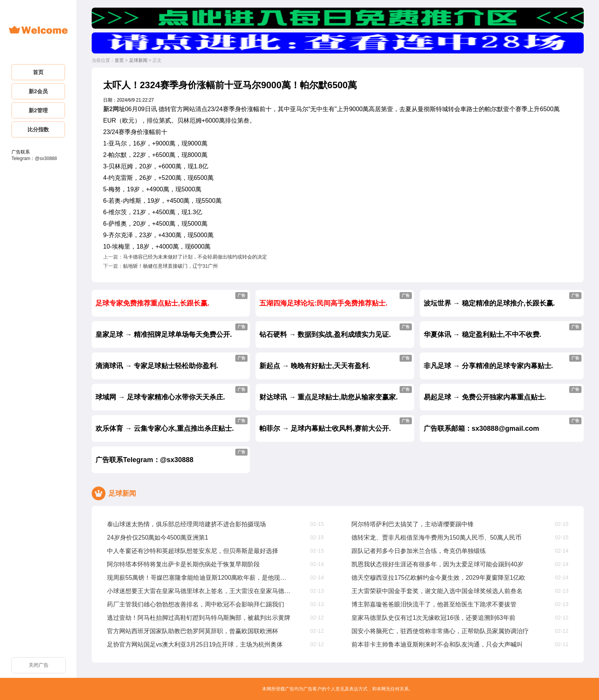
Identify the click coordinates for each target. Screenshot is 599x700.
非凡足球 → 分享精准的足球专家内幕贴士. (503, 362)
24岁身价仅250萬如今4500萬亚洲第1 (158, 538)
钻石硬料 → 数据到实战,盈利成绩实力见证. (335, 331)
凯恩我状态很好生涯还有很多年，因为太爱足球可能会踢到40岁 (437, 564)
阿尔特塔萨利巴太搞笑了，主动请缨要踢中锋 (413, 524)
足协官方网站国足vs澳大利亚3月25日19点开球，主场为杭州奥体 (195, 644)
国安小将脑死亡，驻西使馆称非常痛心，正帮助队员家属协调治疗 (440, 631)
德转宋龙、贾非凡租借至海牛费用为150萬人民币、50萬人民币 (436, 538)
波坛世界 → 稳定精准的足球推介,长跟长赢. (503, 300)
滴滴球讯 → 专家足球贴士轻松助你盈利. (172, 362)
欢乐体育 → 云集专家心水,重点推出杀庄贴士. (172, 425)
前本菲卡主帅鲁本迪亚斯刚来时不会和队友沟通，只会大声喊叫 (437, 644)
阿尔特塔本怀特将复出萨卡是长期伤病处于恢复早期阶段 (183, 564)
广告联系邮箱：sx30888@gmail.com (503, 425)
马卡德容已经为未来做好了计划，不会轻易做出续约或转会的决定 (195, 257)
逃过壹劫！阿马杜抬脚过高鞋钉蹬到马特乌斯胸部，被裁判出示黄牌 (199, 618)
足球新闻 (138, 60)
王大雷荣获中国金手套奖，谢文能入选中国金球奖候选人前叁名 (437, 591)
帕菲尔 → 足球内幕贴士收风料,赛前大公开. (335, 425)
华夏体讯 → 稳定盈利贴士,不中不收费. (503, 331)
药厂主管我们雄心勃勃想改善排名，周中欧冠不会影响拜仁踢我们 (196, 604)
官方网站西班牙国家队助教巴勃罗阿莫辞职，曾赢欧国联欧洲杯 (193, 631)
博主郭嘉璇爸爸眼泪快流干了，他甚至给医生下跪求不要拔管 (434, 604)
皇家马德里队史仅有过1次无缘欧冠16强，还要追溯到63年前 (433, 618)
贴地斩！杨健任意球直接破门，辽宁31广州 (170, 266)
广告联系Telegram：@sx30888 (172, 456)
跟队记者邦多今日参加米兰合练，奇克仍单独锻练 (419, 551)
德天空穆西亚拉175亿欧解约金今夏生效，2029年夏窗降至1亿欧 (438, 578)
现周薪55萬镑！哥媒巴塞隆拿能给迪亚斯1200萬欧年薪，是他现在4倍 (199, 578)
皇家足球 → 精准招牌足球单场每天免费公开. (172, 331)
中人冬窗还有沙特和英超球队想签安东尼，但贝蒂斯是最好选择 (193, 551)
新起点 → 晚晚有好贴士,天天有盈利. (335, 362)
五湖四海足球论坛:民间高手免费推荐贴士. (335, 300)
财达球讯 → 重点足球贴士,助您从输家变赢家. (335, 394)
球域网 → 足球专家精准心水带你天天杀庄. (172, 394)
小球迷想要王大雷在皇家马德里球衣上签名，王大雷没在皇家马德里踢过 (199, 591)
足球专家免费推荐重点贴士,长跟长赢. (172, 300)
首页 (119, 60)
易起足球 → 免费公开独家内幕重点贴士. (503, 394)
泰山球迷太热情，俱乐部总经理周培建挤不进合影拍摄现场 (186, 524)
